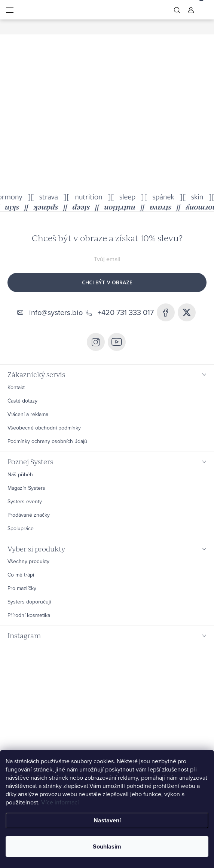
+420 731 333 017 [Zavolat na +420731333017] (126, 312)
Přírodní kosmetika (29, 615)
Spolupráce (21, 529)
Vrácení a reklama (28, 415)
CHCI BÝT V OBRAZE (107, 282)
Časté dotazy (22, 401)
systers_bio (187, 312)
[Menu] (10, 10)
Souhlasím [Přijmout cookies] (107, 846)
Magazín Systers (26, 488)
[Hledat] (177, 10)
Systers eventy (25, 502)
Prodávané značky (29, 515)
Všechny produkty (28, 562)
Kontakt (16, 388)
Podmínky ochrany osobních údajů (47, 441)
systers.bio (96, 342)
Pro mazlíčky (22, 589)
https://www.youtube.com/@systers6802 (117, 342)
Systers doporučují (29, 602)
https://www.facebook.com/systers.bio (166, 312)
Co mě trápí (21, 575)
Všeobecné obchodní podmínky (44, 428)
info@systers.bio (56, 312)
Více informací (60, 802)
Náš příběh (20, 475)
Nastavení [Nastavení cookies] (107, 820)
